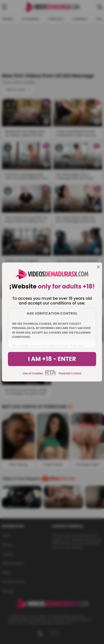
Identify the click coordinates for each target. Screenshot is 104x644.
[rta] (51, 375)
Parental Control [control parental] (70, 373)
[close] (98, 267)
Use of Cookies (33, 373)
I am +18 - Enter (52, 359)
